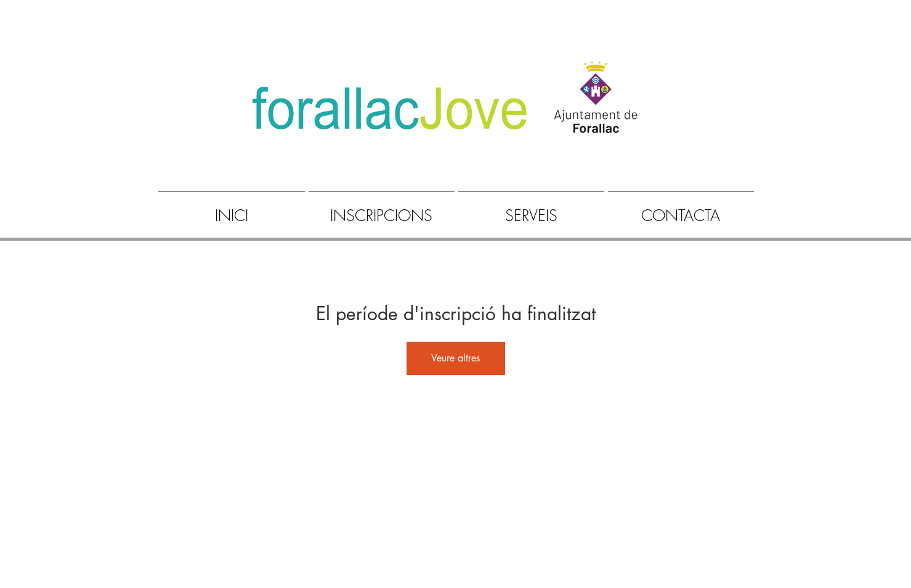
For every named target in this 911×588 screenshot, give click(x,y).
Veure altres (455, 358)
